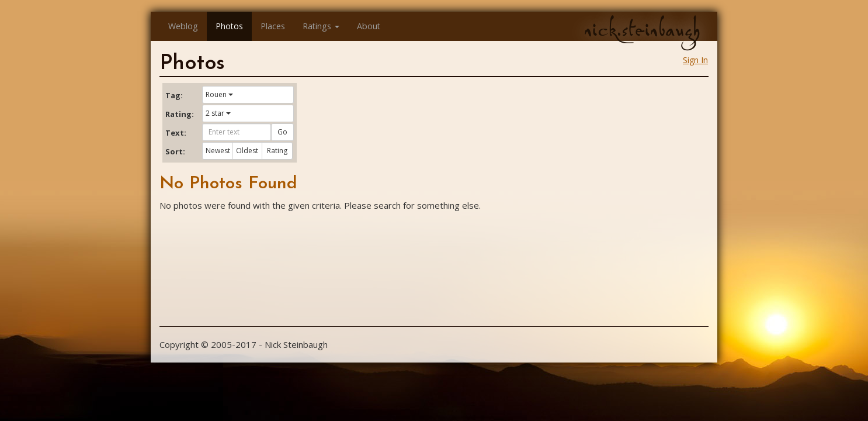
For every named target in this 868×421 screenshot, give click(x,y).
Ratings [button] (321, 26)
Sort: (175, 151)
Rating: (179, 114)
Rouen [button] (219, 94)
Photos (229, 26)
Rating (277, 151)
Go (282, 132)
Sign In (695, 60)
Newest (218, 151)
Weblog (183, 26)
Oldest (247, 151)
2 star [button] (218, 113)
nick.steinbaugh (642, 30)
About (369, 26)
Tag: (174, 95)
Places (273, 26)
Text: (176, 133)
